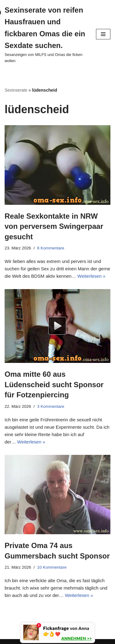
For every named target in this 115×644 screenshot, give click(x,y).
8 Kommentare (51, 248)
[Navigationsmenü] (103, 34)
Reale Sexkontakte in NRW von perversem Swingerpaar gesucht (54, 226)
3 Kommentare (51, 406)
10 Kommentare (52, 567)
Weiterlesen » (91, 276)
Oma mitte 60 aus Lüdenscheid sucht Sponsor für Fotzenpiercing (54, 384)
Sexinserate (16, 90)
